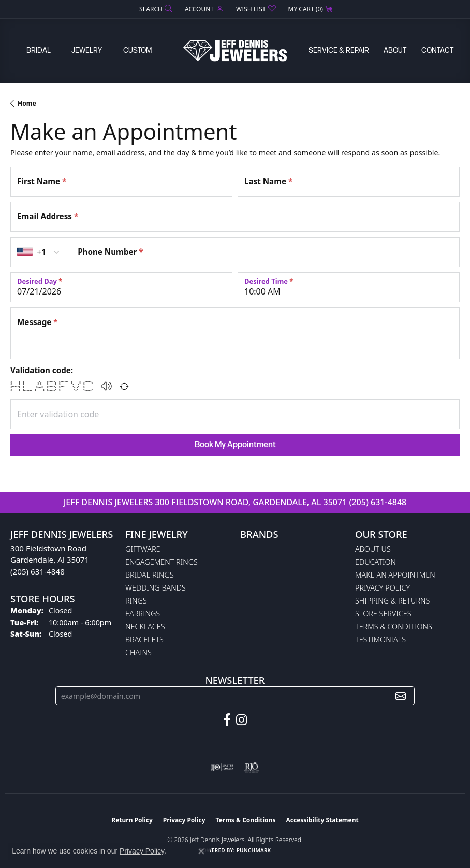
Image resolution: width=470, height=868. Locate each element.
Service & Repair (339, 50)
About (395, 50)
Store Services (383, 614)
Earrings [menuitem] (143, 614)
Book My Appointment (235, 445)
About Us (373, 549)
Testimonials (380, 639)
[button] (155, 9)
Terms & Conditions (394, 627)
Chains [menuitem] (138, 652)
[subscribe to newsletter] (401, 696)
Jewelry (87, 50)
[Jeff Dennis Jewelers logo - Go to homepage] (235, 50)
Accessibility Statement (322, 820)
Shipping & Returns (392, 601)
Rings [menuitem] (136, 601)
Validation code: (42, 370)
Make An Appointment (397, 575)
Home (27, 103)
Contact (437, 50)
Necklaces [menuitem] (145, 627)
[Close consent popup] (201, 851)
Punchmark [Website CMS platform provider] (254, 850)
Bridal (39, 50)
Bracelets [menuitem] (144, 639)
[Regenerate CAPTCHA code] (124, 386)
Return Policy (132, 820)
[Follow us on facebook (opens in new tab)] (227, 720)
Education (376, 562)
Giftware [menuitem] (143, 549)
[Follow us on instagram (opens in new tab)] (241, 720)
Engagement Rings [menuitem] (161, 562)
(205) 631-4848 (378, 502)
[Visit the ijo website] (222, 768)
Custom (137, 50)
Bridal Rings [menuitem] (150, 575)
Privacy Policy (383, 588)
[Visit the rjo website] (252, 768)
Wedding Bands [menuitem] (156, 588)
